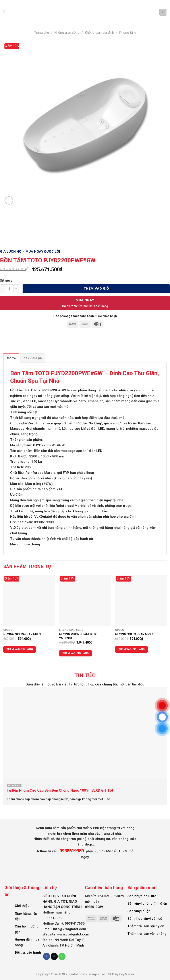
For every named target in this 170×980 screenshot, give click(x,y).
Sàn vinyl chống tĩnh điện (147, 904)
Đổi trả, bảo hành (28, 953)
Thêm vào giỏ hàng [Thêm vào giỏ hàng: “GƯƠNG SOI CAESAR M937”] (132, 649)
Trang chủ (42, 33)
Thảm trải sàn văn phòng (147, 934)
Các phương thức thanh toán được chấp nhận (85, 316)
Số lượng (6, 281)
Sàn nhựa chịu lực (142, 896)
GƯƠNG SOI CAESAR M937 (134, 634)
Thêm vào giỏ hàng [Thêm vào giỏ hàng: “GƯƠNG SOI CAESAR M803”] (20, 649)
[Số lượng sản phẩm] (9, 289)
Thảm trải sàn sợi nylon (146, 926)
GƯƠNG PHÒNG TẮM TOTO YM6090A (78, 636)
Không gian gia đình (99, 33)
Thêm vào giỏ (96, 289)
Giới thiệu (22, 906)
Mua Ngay (85, 300)
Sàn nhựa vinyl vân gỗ (145, 919)
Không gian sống (67, 33)
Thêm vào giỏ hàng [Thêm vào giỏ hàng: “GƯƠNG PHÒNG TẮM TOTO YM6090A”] (76, 653)
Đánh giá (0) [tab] (33, 358)
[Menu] (6, 12)
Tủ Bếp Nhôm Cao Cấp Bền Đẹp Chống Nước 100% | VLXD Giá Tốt (60, 790)
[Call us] (62, 956)
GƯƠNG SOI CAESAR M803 (22, 634)
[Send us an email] (54, 956)
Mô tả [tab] (11, 358)
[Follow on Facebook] (46, 956)
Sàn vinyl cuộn (139, 911)
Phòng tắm (127, 33)
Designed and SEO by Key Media (111, 974)
